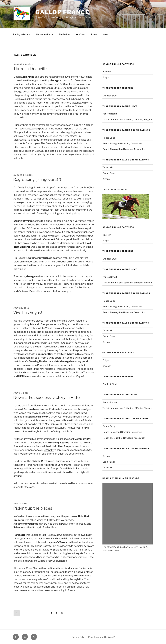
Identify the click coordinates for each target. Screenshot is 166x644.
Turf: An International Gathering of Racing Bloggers (127, 119)
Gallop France (62, 12)
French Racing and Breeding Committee (122, 143)
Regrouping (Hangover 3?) (37, 179)
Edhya (106, 77)
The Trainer (64, 34)
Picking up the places (33, 508)
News (106, 34)
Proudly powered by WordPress (104, 637)
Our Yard (81, 34)
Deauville (40, 427)
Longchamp (65, 464)
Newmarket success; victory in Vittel (47, 397)
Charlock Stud (109, 95)
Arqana (106, 178)
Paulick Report (110, 113)
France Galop (109, 137)
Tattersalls (108, 167)
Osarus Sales (109, 173)
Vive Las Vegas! (28, 312)
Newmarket (41, 405)
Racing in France (22, 34)
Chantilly (49, 450)
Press (94, 34)
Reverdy (107, 71)
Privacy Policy (79, 637)
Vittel (26, 442)
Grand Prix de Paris (71, 468)
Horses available (44, 34)
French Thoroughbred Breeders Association (124, 149)
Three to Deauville (30, 68)
